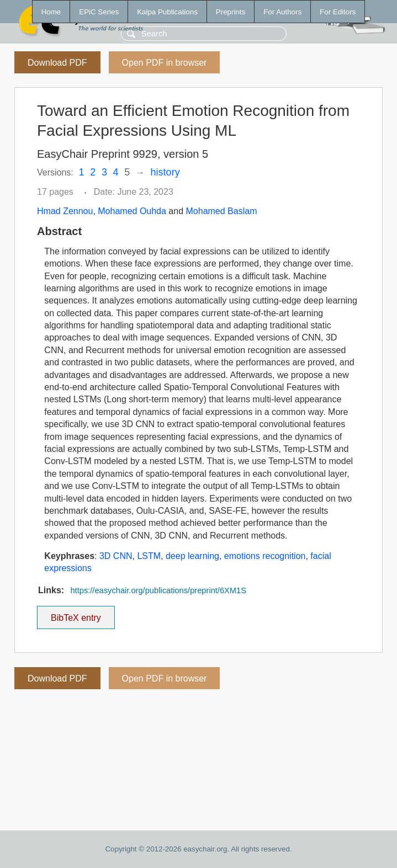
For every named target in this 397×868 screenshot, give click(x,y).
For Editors (338, 12)
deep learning (192, 556)
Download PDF (57, 63)
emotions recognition (265, 556)
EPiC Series (99, 12)
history (165, 172)
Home (51, 12)
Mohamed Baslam (222, 211)
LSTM (149, 556)
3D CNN (116, 556)
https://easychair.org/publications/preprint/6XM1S (158, 590)
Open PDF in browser (165, 63)
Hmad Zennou (65, 211)
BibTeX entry (76, 614)
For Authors (282, 12)
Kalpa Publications (167, 12)
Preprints (231, 12)
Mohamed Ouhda (132, 211)
